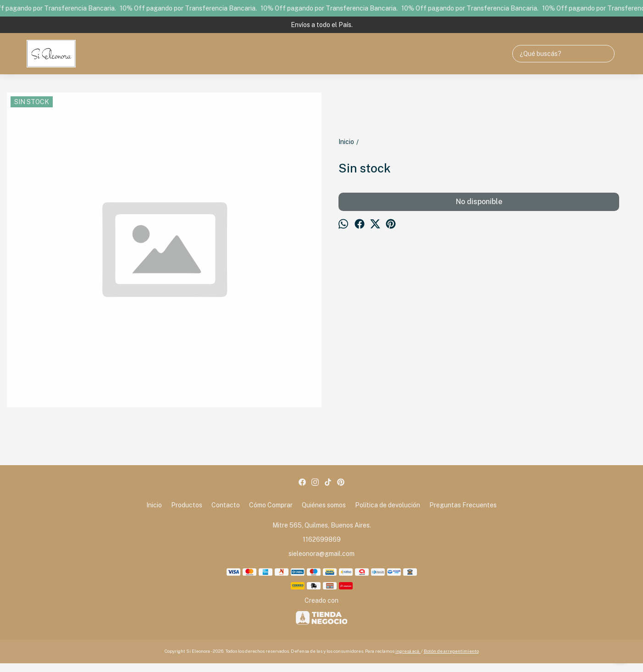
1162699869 (322, 539)
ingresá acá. (408, 651)
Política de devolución (388, 505)
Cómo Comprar (271, 505)
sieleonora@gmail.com (321, 554)
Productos (187, 505)
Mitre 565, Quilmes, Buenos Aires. (322, 525)
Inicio (154, 505)
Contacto (226, 505)
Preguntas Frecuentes (463, 505)
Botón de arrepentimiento (451, 651)
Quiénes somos (324, 505)
